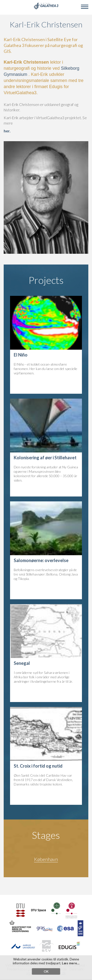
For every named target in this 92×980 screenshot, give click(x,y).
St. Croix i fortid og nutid (38, 766)
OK (46, 973)
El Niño (21, 355)
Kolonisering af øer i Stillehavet (45, 458)
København (46, 859)
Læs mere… (71, 965)
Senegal (22, 663)
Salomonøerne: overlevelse (41, 560)
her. (7, 131)
